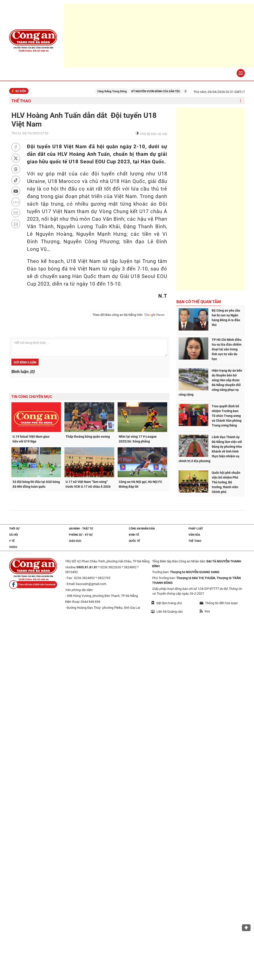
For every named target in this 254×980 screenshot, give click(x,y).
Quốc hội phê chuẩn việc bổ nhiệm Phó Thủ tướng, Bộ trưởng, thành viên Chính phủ (226, 482)
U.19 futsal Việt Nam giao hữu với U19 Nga (31, 439)
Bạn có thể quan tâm (199, 302)
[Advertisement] (211, 199)
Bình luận (23, 372)
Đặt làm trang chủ (166, 603)
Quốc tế (134, 541)
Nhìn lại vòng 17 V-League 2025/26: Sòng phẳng (138, 439)
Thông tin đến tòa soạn (219, 603)
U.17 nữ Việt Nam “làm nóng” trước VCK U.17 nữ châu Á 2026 (88, 484)
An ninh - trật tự (81, 529)
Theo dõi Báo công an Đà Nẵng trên (129, 315)
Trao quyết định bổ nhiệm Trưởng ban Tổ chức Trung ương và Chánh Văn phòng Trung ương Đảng (227, 416)
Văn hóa (194, 535)
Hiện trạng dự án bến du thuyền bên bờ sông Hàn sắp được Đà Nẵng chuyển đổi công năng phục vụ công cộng (210, 383)
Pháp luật (196, 529)
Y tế (12, 541)
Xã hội (14, 535)
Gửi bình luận (25, 362)
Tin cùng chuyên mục (32, 397)
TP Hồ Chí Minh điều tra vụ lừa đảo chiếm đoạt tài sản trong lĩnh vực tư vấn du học (227, 349)
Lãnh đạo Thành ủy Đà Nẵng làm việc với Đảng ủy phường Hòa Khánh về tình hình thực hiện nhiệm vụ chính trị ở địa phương (210, 449)
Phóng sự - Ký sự (81, 535)
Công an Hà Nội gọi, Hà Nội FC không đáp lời (140, 484)
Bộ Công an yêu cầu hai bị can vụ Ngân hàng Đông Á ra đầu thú (226, 318)
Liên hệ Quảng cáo (167, 611)
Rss (205, 611)
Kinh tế (134, 535)
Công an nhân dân (142, 529)
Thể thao (21, 101)
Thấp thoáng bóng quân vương (88, 437)
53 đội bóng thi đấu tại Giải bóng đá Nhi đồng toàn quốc (36, 484)
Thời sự (14, 529)
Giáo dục (75, 541)
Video (13, 547)
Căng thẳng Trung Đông (115, 91)
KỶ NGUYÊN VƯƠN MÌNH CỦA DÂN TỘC (159, 91)
